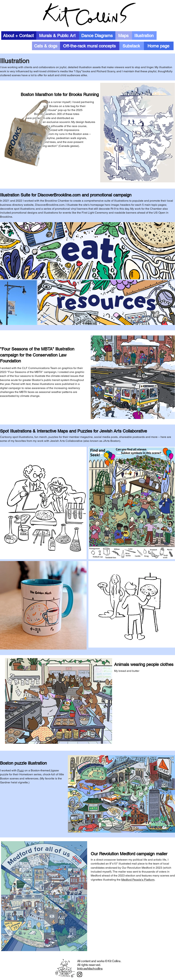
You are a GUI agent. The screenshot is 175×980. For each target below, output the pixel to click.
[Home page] (159, 46)
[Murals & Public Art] (58, 36)
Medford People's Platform (138, 880)
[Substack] (132, 46)
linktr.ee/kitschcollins (90, 968)
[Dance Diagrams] (97, 36)
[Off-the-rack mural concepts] (90, 46)
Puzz (21, 770)
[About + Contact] (19, 36)
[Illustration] (144, 36)
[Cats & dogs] (46, 46)
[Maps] (124, 36)
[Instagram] (80, 974)
